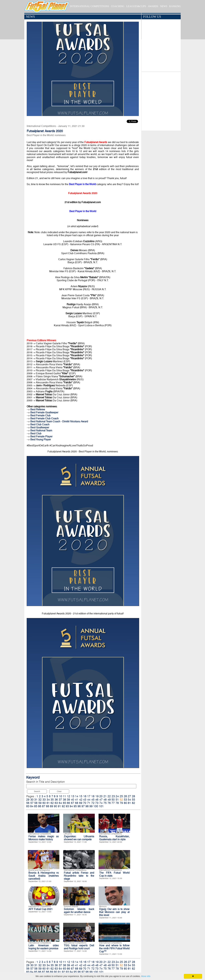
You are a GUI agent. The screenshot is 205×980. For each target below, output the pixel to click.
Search (37, 791)
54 (129, 800)
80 (125, 803)
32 (40, 800)
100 (96, 806)
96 (79, 806)
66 (68, 803)
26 (125, 796)
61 (48, 803)
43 (85, 800)
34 (48, 800)
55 (133, 800)
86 (40, 806)
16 (85, 796)
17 (89, 796)
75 (105, 803)
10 (60, 796)
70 (85, 803)
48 (105, 800)
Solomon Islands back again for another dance (79, 911)
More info (146, 976)
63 (56, 803)
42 (81, 800)
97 (83, 806)
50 (113, 800)
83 (28, 806)
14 (77, 796)
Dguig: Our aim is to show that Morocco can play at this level (114, 912)
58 (36, 803)
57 (32, 803)
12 (69, 796)
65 (64, 803)
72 (93, 803)
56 (28, 803)
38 (64, 800)
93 (67, 806)
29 (28, 800)
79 (121, 803)
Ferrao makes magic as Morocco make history (44, 838)
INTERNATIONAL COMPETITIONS (89, 6)
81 (129, 803)
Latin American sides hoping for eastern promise (44, 947)
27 (129, 796)
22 (109, 796)
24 (117, 796)
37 (60, 800)
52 (121, 800)
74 (101, 803)
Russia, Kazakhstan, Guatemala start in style (114, 838)
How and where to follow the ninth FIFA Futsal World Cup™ (114, 948)
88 (48, 806)
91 (59, 806)
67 (72, 803)
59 (40, 803)
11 (64, 796)
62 (52, 803)
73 (97, 803)
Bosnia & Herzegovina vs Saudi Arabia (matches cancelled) (44, 876)
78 (117, 803)
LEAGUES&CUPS (136, 6)
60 (44, 803)
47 (101, 800)
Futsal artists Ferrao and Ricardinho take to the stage (79, 876)
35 (52, 800)
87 (44, 806)
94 (71, 806)
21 (105, 796)
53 (125, 800)
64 (60, 803)
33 (44, 800)
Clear (59, 791)
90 (55, 806)
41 (77, 800)
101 (101, 806)
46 (97, 800)
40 (72, 800)
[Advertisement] (161, 101)
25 (121, 796)
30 (32, 800)
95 (75, 806)
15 (81, 796)
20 (101, 796)
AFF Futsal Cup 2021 (41, 909)
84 (32, 806)
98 (87, 806)
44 (89, 800)
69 (81, 803)
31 (36, 800)
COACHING (118, 6)
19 (97, 796)
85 (36, 806)
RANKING (175, 6)
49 (109, 800)
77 (113, 803)
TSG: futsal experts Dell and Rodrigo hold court (79, 947)
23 (113, 796)
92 (63, 806)
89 (51, 806)
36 (56, 800)
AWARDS (153, 6)
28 (133, 796)
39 (68, 800)
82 (133, 803)
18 (93, 796)
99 (91, 806)
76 (109, 803)
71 (89, 803)
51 (117, 800)
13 (73, 796)
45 (93, 800)
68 (77, 803)
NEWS (164, 6)
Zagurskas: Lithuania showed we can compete (79, 838)
